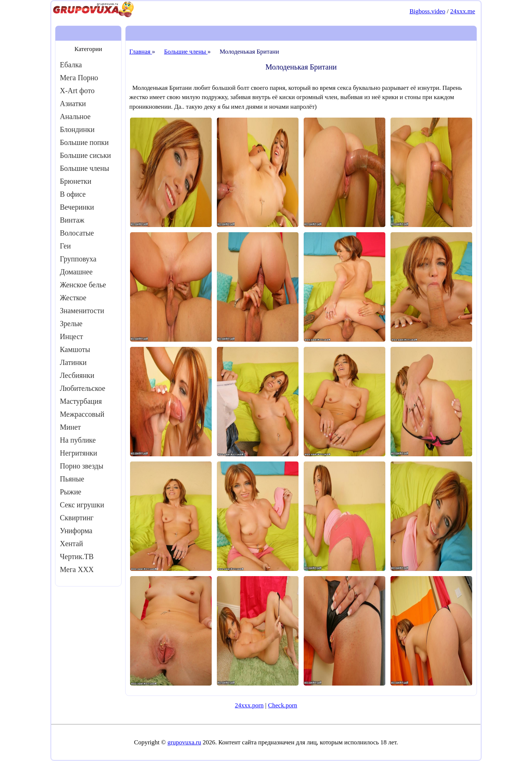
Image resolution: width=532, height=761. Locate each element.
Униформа (76, 531)
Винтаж (72, 220)
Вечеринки (77, 207)
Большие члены (84, 168)
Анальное (75, 116)
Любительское (83, 388)
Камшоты (75, 349)
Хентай (71, 544)
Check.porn (282, 705)
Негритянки (79, 453)
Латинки (73, 362)
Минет (70, 427)
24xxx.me (463, 11)
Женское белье (83, 285)
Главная (141, 52)
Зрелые (71, 324)
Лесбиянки (77, 375)
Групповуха (78, 259)
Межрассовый (82, 414)
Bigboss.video (427, 11)
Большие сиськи (85, 155)
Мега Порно (79, 78)
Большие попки (84, 142)
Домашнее (76, 272)
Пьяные (72, 479)
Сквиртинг (77, 518)
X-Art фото (77, 91)
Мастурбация (81, 401)
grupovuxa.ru (184, 742)
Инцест (71, 336)
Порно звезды (82, 466)
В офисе (73, 194)
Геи (65, 246)
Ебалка (71, 65)
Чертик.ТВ (77, 557)
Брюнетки (76, 181)
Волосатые (77, 233)
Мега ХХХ (77, 569)
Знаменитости (82, 311)
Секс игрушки (82, 505)
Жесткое (73, 298)
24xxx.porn (249, 705)
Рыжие (71, 492)
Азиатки (73, 104)
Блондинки (77, 129)
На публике (78, 440)
